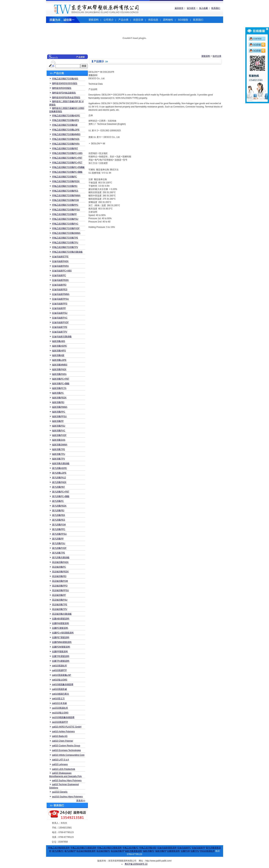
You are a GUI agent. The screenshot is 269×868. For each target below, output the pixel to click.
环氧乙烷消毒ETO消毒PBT (65, 148)
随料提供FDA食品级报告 (64, 93)
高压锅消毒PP (59, 595)
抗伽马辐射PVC (60, 318)
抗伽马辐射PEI (59, 285)
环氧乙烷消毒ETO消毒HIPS (65, 120)
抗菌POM (185, 851)
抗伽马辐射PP (59, 308)
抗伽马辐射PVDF (60, 322)
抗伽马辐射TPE (60, 327)
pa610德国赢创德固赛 (63, 684)
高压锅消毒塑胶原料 (86, 851)
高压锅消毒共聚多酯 (62, 614)
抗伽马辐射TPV (60, 332)
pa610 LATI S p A (60, 760)
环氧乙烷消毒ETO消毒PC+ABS (67, 153)
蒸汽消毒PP (58, 539)
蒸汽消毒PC (58, 501)
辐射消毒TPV (58, 459)
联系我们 (216, 8)
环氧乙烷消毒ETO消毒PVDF (66, 228)
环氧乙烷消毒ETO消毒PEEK (66, 181)
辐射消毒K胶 (58, 355)
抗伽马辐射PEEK (60, 280)
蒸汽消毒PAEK (59, 482)
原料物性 (168, 20)
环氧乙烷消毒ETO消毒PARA (66, 144)
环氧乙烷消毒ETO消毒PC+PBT (67, 158)
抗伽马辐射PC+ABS (62, 271)
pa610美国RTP (59, 670)
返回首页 (179, 8)
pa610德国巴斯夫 (60, 694)
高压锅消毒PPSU (60, 590)
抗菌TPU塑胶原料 (61, 661)
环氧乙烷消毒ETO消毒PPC (65, 205)
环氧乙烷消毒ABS (148, 848)
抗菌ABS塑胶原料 (61, 619)
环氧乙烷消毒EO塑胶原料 (109, 848)
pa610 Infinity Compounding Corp (68, 755)
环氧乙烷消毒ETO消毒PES (65, 191)
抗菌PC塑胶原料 (60, 628)
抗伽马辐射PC (59, 275)
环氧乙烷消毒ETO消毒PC (64, 177)
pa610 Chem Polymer (63, 741)
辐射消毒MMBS (60, 365)
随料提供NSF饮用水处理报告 (66, 97)
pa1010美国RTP (60, 722)
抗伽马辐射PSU (60, 313)
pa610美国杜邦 (59, 666)
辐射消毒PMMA (60, 407)
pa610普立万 (58, 699)
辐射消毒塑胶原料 (134, 851)
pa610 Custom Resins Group (66, 746)
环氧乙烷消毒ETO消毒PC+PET (67, 163)
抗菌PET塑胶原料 (61, 637)
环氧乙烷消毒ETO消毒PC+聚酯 (67, 172)
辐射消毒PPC (59, 412)
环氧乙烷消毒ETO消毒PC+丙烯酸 (68, 167)
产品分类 (123, 20)
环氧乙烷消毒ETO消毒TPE (65, 238)
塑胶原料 (94, 20)
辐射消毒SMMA (60, 445)
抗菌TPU (195, 851)
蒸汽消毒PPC (59, 529)
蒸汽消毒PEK (59, 515)
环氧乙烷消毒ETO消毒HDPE (66, 116)
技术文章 (217, 56)
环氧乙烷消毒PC (131, 848)
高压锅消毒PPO (60, 586)
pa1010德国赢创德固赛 (63, 717)
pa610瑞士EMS (60, 680)
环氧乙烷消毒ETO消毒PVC (65, 224)
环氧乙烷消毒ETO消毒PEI (65, 186)
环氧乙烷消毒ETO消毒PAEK (66, 139)
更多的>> (81, 801)
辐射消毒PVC (59, 431)
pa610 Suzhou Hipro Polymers (67, 780)
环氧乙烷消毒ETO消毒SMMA (66, 233)
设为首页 (191, 8)
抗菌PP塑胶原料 (60, 652)
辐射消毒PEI (58, 402)
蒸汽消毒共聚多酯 (61, 558)
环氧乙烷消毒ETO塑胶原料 (83, 848)
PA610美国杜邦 (207, 851)
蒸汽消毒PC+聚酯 (61, 496)
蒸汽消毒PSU (59, 543)
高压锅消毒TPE (60, 605)
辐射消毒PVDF (59, 435)
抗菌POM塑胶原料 (61, 647)
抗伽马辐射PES (60, 290)
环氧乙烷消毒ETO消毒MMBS (66, 134)
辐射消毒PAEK (59, 369)
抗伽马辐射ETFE (60, 257)
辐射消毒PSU (59, 426)
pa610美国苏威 (59, 689)
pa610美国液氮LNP (62, 675)
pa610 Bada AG (60, 736)
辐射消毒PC (58, 393)
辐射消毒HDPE (59, 346)
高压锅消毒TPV (60, 609)
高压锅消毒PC (59, 567)
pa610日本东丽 (59, 703)
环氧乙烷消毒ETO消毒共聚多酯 (67, 252)
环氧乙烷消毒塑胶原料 (59, 848)
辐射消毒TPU (59, 454)
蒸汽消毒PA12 (59, 478)
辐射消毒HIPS (59, 351)
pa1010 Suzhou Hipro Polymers (67, 797)
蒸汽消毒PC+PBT (61, 492)
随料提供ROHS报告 (62, 88)
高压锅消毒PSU (60, 600)
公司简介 (109, 20)
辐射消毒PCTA (59, 388)
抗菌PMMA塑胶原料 (62, 642)
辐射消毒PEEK (59, 398)
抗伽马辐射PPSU (60, 299)
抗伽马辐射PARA (60, 266)
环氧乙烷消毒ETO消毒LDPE (66, 130)
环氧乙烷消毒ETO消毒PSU (65, 219)
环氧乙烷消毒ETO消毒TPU (65, 242)
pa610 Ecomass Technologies (66, 750)
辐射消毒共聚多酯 (61, 463)
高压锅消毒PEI (59, 576)
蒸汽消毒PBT (58, 487)
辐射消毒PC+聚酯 (61, 384)
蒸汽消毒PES (59, 520)
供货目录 (138, 20)
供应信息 (153, 20)
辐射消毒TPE (58, 449)
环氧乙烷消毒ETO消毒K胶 (65, 125)
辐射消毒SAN (59, 440)
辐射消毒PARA (59, 374)
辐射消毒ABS (59, 341)
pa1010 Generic (60, 792)
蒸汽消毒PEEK (59, 506)
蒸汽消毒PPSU (59, 534)
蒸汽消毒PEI (58, 510)
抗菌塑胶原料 (173, 851)
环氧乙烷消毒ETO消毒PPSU (66, 210)
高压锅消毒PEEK (60, 572)
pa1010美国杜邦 (60, 708)
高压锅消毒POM (60, 581)
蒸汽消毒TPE (58, 553)
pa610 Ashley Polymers (63, 731)
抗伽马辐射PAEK (60, 261)
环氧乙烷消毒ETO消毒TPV (65, 247)
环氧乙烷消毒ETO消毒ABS (65, 79)
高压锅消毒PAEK (60, 562)
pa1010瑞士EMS (60, 713)
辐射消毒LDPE (59, 360)
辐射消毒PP (58, 421)
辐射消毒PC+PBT (61, 379)
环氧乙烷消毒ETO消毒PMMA (66, 195)
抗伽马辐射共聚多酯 (62, 337)
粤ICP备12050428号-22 (136, 864)
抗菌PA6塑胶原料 (61, 623)
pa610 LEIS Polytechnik (64, 769)
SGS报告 (183, 20)
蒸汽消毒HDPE (59, 468)
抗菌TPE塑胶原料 (61, 656)
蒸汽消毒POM (59, 525)
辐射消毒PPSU (59, 416)
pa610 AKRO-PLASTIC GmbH (67, 727)
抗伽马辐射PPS (60, 304)
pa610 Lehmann (60, 764)
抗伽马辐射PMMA (61, 294)
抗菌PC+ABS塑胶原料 (63, 633)
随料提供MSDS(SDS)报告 (65, 83)
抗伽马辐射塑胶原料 (167, 848)
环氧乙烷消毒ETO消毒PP (64, 214)
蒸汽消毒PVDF (59, 548)
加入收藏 (203, 8)
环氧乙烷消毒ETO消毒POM (65, 200)
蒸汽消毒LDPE (59, 473)
